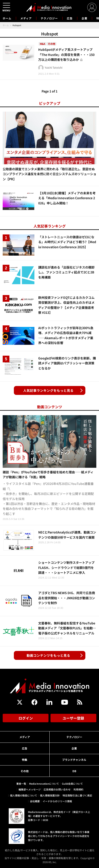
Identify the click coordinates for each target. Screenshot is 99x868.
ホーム (7, 18)
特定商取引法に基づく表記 (77, 795)
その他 (25, 771)
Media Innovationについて (44, 784)
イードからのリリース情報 (57, 801)
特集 (25, 760)
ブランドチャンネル (74, 760)
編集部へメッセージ (30, 789)
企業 (84, 18)
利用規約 (78, 789)
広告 (70, 18)
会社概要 (35, 801)
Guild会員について (72, 784)
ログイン (26, 718)
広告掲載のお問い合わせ (57, 789)
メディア (26, 18)
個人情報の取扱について (24, 795)
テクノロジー (49, 18)
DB (74, 771)
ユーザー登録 (73, 718)
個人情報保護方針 (50, 795)
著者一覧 (21, 784)
